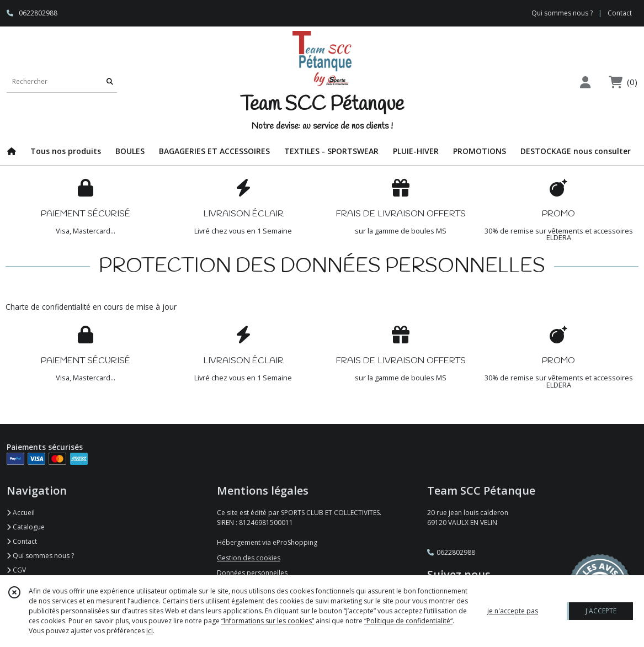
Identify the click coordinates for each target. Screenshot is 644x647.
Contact (620, 13)
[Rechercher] (110, 81)
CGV (16, 570)
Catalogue (26, 527)
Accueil (21, 513)
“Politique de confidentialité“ (408, 621)
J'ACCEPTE (601, 611)
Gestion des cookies (249, 558)
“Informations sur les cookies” (268, 621)
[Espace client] (585, 82)
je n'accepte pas (513, 611)
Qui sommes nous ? (40, 556)
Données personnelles (252, 573)
